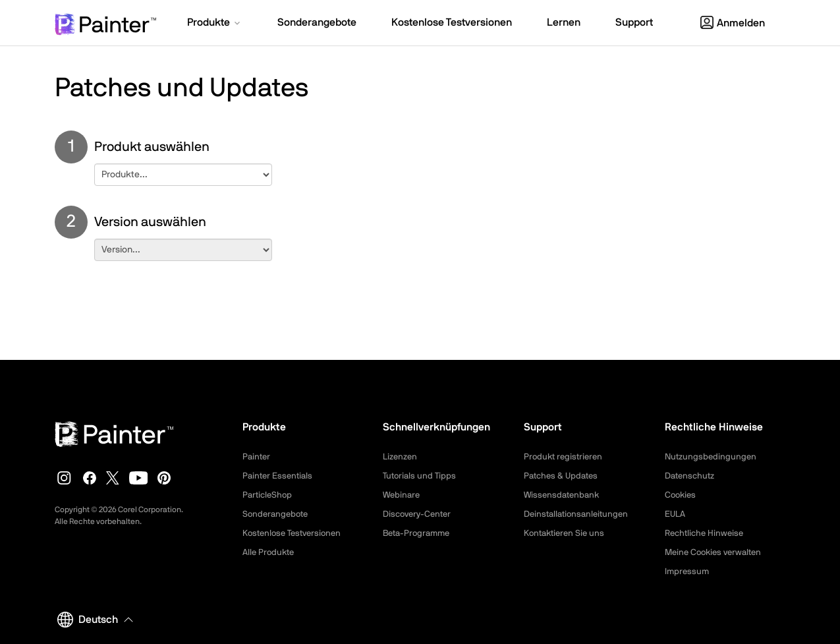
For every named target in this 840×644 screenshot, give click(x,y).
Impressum (688, 571)
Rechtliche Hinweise (707, 533)
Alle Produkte (270, 552)
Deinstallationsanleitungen (579, 514)
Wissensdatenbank (564, 495)
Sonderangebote (277, 514)
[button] (215, 24)
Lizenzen (402, 457)
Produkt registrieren (565, 457)
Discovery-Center (420, 514)
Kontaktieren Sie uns (567, 533)
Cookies (682, 495)
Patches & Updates (563, 476)
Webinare (403, 495)
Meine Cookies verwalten (717, 552)
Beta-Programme (419, 533)
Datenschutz (692, 476)
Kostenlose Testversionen (295, 533)
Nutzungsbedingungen (712, 457)
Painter (257, 457)
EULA (676, 514)
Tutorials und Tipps (421, 476)
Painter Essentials (279, 476)
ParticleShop (269, 495)
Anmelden (733, 23)
